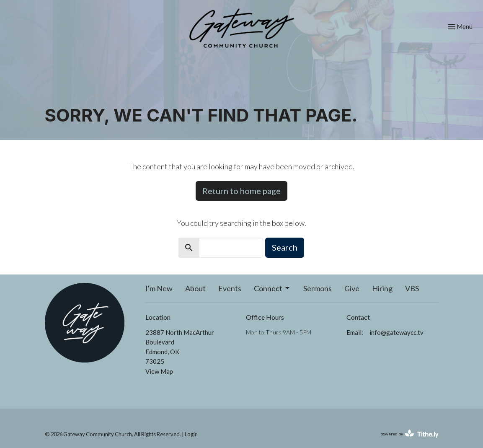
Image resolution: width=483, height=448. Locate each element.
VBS (412, 288)
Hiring (382, 288)
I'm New (159, 288)
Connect (272, 288)
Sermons (318, 288)
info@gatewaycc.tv (396, 332)
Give (352, 288)
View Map (159, 371)
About (195, 288)
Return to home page (241, 191)
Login (191, 434)
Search (285, 247)
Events (230, 288)
